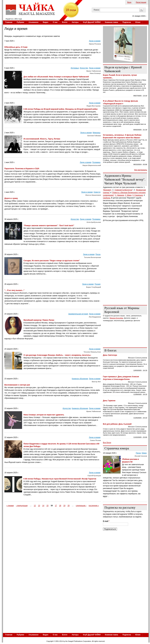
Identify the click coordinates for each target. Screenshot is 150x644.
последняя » (94, 506)
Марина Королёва (116, 318)
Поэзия (97, 284)
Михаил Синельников (138, 358)
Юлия (138, 22)
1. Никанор (120, 195)
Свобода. (107, 198)
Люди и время (95, 41)
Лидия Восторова (94, 106)
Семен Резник (95, 440)
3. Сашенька (138, 195)
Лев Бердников (95, 317)
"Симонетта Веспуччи (123, 190)
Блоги (65, 22)
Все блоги (107, 443)
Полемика (96, 162)
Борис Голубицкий (94, 287)
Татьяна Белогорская (92, 257)
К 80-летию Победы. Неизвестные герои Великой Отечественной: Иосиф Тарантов (60, 479)
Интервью (75, 68)
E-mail (106, 521)
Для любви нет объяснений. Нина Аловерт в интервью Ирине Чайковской (56, 77)
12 (35, 506)
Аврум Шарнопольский (92, 165)
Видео (46, 22)
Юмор (144, 453)
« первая (10, 506)
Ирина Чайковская (94, 71)
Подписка (127, 22)
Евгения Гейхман (94, 136)
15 (47, 506)
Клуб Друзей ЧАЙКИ (92, 22)
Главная (9, 22)
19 (64, 506)
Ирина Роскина (95, 44)
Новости (97, 192)
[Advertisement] (32, 275)
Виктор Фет (96, 382)
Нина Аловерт (95, 73)
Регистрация (141, 2)
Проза (98, 254)
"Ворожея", (107, 190)
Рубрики (20, 22)
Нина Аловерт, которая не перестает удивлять (44, 415)
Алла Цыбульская (94, 222)
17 (56, 506)
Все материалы (141, 170)
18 (60, 506)
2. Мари (128, 195)
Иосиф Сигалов (141, 456)
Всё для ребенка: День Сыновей (117, 424)
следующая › (81, 506)
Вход (129, 2)
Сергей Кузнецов (94, 476)
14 (43, 506)
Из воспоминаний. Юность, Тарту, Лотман (42, 139)
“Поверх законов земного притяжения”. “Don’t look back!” (49, 226)
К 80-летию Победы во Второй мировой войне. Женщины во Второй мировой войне (61, 109)
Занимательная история (78, 314)
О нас (55, 22)
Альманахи (33, 22)
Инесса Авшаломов (93, 195)
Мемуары (97, 133)
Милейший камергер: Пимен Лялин (39, 320)
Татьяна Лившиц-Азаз (92, 352)
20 (69, 506)
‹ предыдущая (22, 506)
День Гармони (109, 401)
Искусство (84, 68)
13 (39, 506)
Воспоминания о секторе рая (17, 385)
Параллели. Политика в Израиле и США (22, 169)
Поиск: (97, 10)
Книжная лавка (112, 22)
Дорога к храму (11, 198)
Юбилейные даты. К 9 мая (16, 47)
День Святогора (110, 355)
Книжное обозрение (80, 379)
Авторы (75, 22)
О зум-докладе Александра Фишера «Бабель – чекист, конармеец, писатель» (57, 355)
